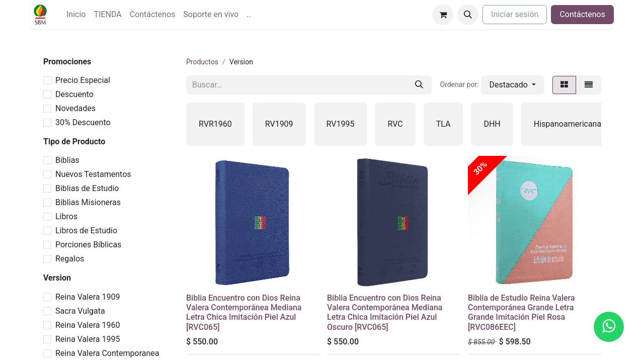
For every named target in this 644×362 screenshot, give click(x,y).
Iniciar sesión (515, 14)
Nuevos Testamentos (93, 174)
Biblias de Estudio (87, 188)
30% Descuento (83, 122)
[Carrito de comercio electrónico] (443, 15)
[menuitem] (76, 15)
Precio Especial (83, 80)
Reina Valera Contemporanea (107, 353)
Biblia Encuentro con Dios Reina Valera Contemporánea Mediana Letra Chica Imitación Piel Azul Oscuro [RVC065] (385, 312)
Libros (66, 216)
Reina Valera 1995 (88, 339)
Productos (202, 62)
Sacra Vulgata (80, 311)
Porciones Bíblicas (88, 245)
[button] (468, 15)
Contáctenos (582, 14)
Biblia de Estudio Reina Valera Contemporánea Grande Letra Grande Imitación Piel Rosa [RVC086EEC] (521, 312)
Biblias (67, 160)
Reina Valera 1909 (88, 297)
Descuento (74, 94)
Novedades (75, 108)
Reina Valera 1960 (88, 325)
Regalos (70, 259)
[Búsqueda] (419, 85)
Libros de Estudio (86, 231)
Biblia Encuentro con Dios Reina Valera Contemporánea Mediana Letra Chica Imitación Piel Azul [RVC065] (244, 312)
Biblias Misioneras (88, 202)
